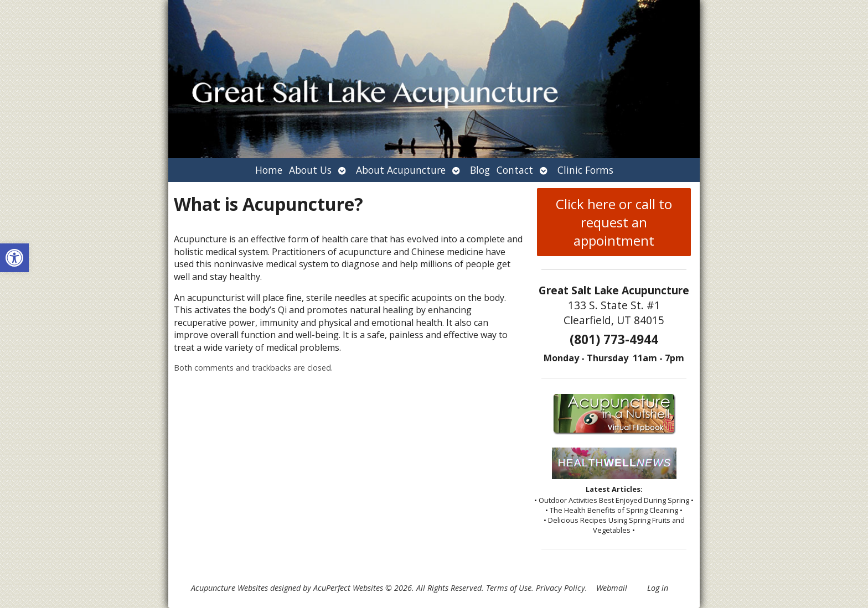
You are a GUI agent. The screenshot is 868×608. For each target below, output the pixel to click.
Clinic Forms (585, 170)
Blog (480, 170)
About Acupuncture (401, 170)
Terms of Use (509, 588)
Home (269, 170)
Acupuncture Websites (229, 588)
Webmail (612, 588)
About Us (310, 170)
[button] (14, 258)
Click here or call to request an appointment (614, 222)
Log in (658, 588)
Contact (515, 170)
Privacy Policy (560, 588)
